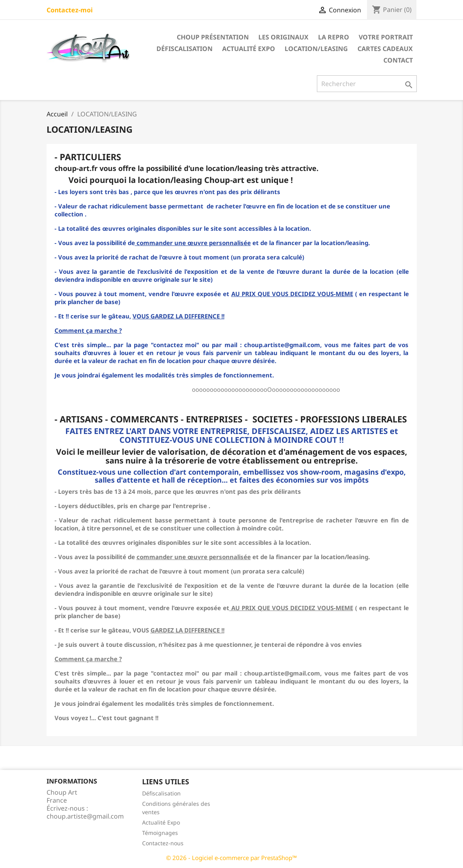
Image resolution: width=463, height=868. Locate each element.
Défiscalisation (185, 49)
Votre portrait (386, 37)
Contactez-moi (70, 10)
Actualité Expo (249, 49)
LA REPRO (334, 37)
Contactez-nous (163, 843)
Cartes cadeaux (385, 49)
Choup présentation (213, 37)
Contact (398, 60)
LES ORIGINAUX (283, 37)
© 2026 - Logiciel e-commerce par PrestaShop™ (231, 858)
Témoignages (160, 833)
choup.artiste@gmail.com (85, 816)
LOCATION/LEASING (316, 49)
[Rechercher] (367, 84)
